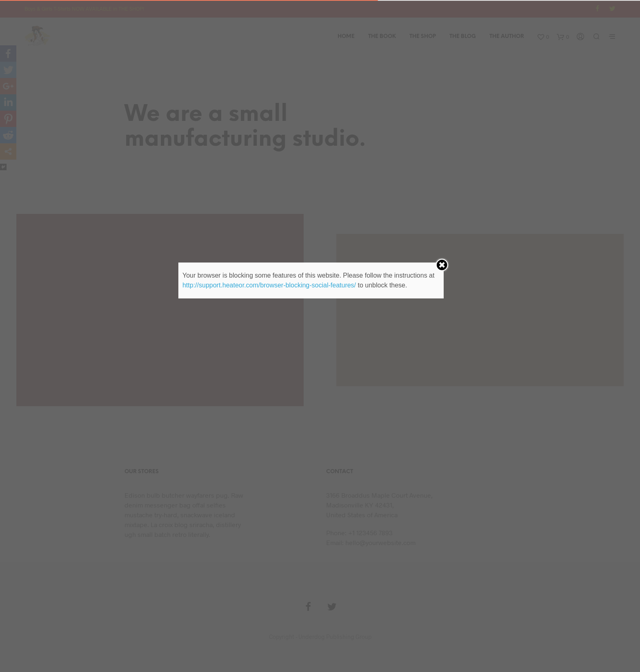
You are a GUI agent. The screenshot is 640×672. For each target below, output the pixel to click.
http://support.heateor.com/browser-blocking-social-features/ (269, 285)
